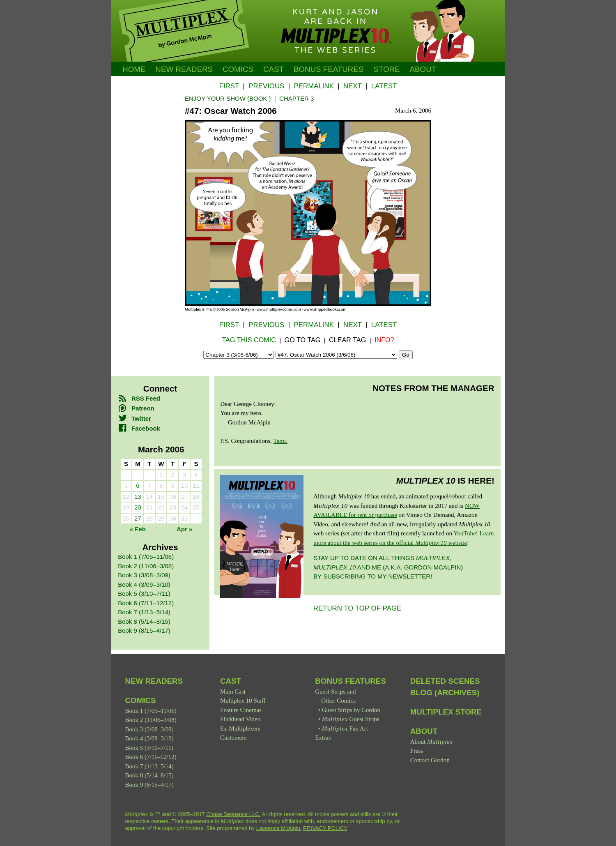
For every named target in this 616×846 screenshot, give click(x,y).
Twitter (134, 418)
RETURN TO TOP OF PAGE (357, 608)
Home (134, 69)
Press (417, 751)
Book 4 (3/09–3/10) (144, 584)
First (229, 86)
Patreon (136, 408)
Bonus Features (351, 681)
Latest (384, 86)
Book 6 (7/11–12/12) (146, 603)
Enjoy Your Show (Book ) (228, 98)
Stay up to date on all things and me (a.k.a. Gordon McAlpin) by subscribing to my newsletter (388, 567)
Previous (266, 86)
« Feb (138, 529)
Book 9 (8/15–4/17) (144, 630)
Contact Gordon (430, 760)
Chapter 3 (297, 98)
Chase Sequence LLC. (234, 814)
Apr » (184, 529)
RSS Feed (139, 398)
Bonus (329, 69)
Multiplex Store (446, 712)
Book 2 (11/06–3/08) (146, 566)
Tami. (280, 441)
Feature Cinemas (241, 710)
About (423, 69)
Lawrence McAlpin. (279, 828)
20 (138, 507)
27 (138, 518)
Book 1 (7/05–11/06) (146, 557)
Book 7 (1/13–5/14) (144, 612)
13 (138, 497)
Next (353, 86)
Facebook (139, 428)
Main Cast (233, 692)
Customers (233, 738)
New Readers (184, 69)
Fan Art (345, 728)
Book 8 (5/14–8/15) (144, 621)
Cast (274, 69)
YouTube (465, 533)
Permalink (314, 86)
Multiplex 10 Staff (243, 701)
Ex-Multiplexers (240, 728)
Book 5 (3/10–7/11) (144, 594)
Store (386, 69)
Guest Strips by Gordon (351, 710)
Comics (238, 69)
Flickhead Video (240, 719)
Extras (323, 738)
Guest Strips (351, 719)
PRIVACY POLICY (325, 828)
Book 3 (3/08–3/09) (144, 575)
